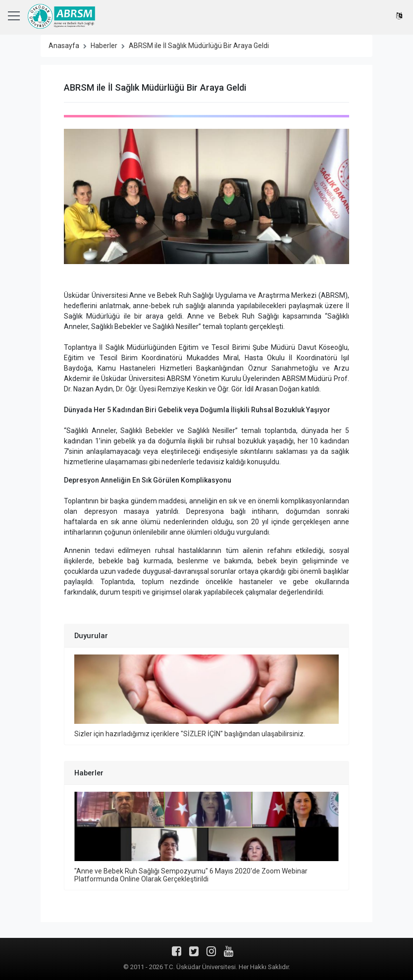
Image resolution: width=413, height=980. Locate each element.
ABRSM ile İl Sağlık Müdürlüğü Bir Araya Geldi (199, 46)
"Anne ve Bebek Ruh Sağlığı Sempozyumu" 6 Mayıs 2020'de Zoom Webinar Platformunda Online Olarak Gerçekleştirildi (191, 875)
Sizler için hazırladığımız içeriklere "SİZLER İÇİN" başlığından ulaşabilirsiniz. (190, 734)
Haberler (104, 46)
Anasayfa (64, 46)
